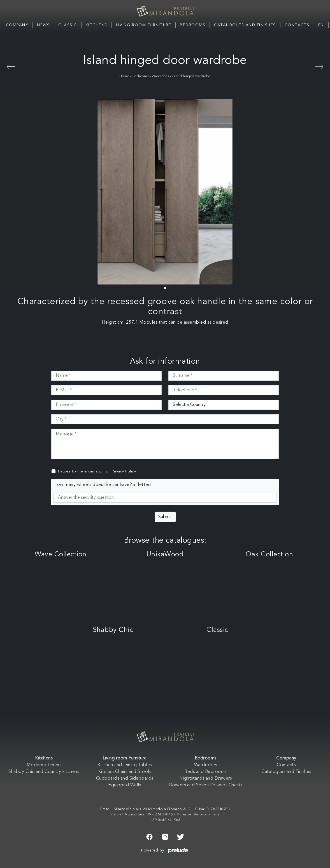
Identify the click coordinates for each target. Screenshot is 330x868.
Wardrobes (161, 76)
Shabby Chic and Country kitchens (44, 772)
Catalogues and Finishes (245, 25)
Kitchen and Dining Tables (125, 765)
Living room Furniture (144, 25)
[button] (165, 288)
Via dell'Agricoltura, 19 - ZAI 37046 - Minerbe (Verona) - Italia (165, 814)
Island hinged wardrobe (191, 76)
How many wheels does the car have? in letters (103, 485)
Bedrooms (193, 25)
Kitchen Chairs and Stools (125, 772)
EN (321, 25)
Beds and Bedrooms (205, 772)
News (43, 25)
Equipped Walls (125, 785)
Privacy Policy (124, 471)
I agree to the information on (97, 471)
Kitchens (97, 25)
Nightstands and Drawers (206, 778)
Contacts (297, 25)
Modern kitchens (44, 765)
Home (124, 76)
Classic (68, 25)
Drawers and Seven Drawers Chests (205, 785)
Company (17, 25)
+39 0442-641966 (165, 820)
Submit (165, 517)
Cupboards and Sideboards (125, 778)
